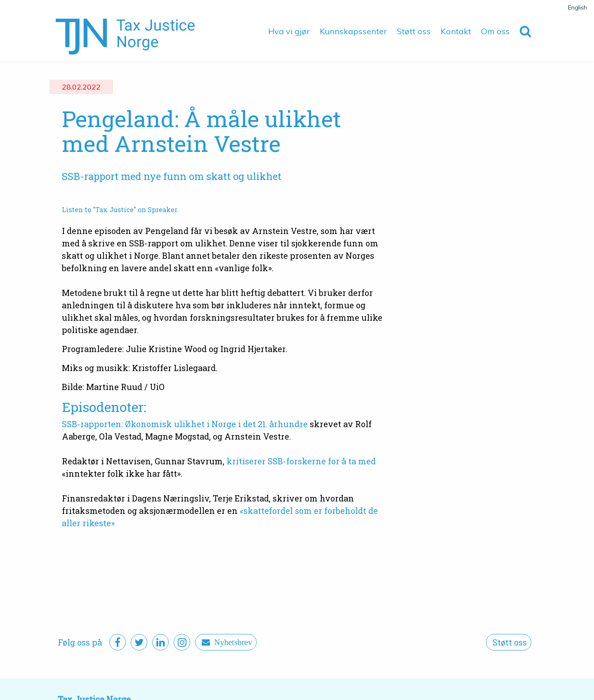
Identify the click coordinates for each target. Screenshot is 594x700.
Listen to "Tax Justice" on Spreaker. (120, 209)
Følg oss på (80, 642)
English (577, 7)
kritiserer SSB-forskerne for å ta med (301, 461)
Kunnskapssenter (353, 31)
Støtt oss (414, 31)
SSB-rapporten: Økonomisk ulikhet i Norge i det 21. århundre (185, 424)
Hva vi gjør (289, 31)
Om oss (495, 31)
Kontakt (456, 31)
